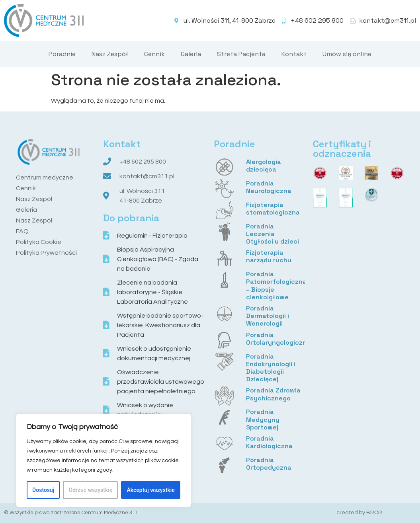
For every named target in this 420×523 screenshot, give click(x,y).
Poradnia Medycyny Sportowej (263, 419)
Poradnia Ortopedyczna (269, 464)
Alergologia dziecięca (264, 166)
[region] (104, 461)
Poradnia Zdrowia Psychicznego (273, 394)
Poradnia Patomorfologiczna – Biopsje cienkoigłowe (276, 286)
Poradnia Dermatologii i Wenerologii (268, 316)
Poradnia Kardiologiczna (269, 442)
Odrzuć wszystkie (91, 490)
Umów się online (347, 54)
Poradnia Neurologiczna (269, 187)
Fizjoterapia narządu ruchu (269, 256)
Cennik (154, 54)
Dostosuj (43, 490)
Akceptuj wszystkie (151, 490)
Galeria (191, 54)
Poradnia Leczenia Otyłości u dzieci (273, 234)
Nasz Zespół (110, 54)
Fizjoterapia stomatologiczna (273, 209)
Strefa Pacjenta (241, 54)
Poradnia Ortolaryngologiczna (278, 339)
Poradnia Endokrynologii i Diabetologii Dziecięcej (271, 368)
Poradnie (62, 54)
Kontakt (294, 54)
